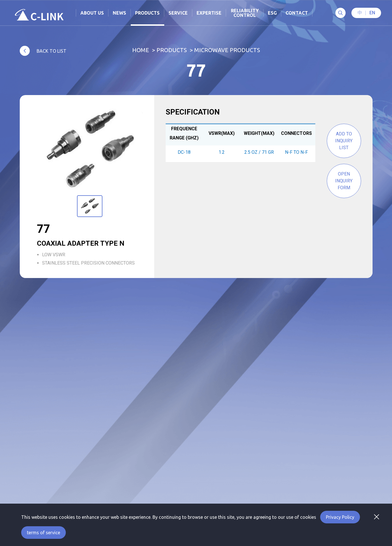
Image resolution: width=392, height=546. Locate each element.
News (119, 13)
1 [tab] (89, 194)
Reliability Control (245, 13)
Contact (297, 13)
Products (172, 50)
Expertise (209, 13)
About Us (92, 13)
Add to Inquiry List (344, 141)
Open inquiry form (344, 181)
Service (178, 13)
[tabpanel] (90, 149)
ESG (272, 13)
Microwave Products (227, 50)
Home (141, 50)
